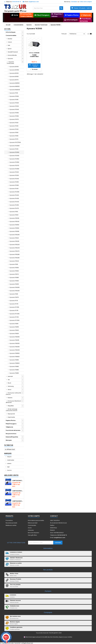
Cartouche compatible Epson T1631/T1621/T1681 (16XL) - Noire (18, 491)
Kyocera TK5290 (15, 258)
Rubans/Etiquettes (12, 437)
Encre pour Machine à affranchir (13, 402)
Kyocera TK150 (14, 133)
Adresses (31, 530)
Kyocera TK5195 (14, 231)
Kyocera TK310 (14, 149)
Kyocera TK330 (14, 175)
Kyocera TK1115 (14, 100)
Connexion (74, 2)
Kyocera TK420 (14, 195)
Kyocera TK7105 (14, 307)
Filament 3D (11, 414)
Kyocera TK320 (14, 172)
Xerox (9, 390)
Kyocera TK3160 (14, 162)
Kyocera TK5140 (14, 221)
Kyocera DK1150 (14, 70)
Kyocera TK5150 (14, 225)
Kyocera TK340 (14, 179)
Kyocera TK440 (14, 202)
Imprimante (11, 417)
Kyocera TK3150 (14, 159)
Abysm (9, 457)
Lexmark (10, 376)
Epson (10, 49)
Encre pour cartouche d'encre (13, 394)
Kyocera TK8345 (15, 350)
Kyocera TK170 (14, 139)
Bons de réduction (33, 533)
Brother (10, 39)
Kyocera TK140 (14, 129)
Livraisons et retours (16, 552)
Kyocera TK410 (14, 189)
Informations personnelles (36, 520)
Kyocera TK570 (14, 274)
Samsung (11, 386)
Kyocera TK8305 (15, 337)
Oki (9, 380)
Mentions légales (15, 622)
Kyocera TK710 (14, 304)
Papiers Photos (11, 420)
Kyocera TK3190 (14, 169)
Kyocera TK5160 (14, 228)
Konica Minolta (12, 55)
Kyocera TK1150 (14, 113)
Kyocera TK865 (14, 366)
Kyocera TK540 (14, 261)
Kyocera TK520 (14, 238)
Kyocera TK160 (14, 136)
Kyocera (10, 59)
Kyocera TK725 (14, 317)
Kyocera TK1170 (14, 119)
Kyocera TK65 (14, 294)
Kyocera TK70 (14, 301)
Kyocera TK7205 (15, 314)
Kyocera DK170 (14, 80)
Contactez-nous (15, 606)
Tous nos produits (15, 585)
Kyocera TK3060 (15, 146)
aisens (9, 463)
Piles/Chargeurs (11, 424)
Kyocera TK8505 (15, 353)
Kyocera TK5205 (15, 235)
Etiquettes (11, 406)
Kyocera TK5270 (15, 251)
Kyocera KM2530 (15, 90)
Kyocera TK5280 (15, 254)
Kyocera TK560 (14, 271)
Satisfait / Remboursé (16, 558)
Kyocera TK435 (14, 198)
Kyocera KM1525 (15, 86)
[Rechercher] (48, 8)
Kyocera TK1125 (14, 103)
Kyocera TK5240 (15, 248)
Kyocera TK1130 (14, 106)
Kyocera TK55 (14, 264)
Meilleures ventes (11, 525)
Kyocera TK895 (14, 373)
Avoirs (30, 528)
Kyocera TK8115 (14, 327)
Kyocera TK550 (14, 268)
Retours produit (33, 523)
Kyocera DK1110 (14, 67)
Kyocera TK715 (14, 310)
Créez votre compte (86, 2)
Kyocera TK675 (14, 297)
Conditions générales (16, 627)
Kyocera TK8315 (14, 340)
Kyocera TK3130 (14, 156)
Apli (8, 467)
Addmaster (11, 460)
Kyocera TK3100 (14, 152)
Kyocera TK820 (14, 330)
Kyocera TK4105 (14, 192)
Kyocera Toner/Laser (10, 63)
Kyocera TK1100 (14, 96)
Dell (9, 45)
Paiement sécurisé (15, 600)
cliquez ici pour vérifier (65, 637)
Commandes (32, 525)
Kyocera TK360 (14, 185)
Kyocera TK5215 (14, 241)
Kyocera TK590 (14, 281)
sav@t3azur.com (34, 2)
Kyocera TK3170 (14, 165)
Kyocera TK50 (14, 212)
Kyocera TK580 (14, 278)
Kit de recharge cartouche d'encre (11, 410)
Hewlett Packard (13, 52)
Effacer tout (10, 449)
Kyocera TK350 (14, 182)
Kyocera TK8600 (15, 363)
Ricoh (9, 383)
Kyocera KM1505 (15, 83)
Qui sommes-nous (15, 616)
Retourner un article (16, 563)
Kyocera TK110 (14, 93)
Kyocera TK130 (14, 126)
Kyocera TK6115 (14, 284)
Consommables (11, 35)
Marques (9, 440)
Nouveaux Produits (16, 579)
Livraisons (13, 595)
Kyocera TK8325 (15, 343)
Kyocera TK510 (14, 215)
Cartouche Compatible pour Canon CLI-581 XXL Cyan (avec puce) (18, 501)
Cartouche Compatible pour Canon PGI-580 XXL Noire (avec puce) (18, 481)
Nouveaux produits (11, 523)
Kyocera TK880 (14, 370)
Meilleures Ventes (11, 475)
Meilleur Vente (14, 574)
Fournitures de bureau (13, 430)
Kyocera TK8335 (15, 347)
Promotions (9, 520)
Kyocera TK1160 (14, 116)
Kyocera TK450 (14, 205)
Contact (54, 516)
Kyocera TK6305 (15, 287)
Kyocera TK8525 (15, 357)
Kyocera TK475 (14, 208)
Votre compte (34, 516)
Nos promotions (11, 434)
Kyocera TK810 (14, 324)
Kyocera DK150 (14, 76)
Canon (10, 42)
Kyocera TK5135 (14, 218)
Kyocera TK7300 (15, 320)
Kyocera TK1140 (14, 109)
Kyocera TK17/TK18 (15, 142)
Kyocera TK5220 (15, 245)
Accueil (7, 29)
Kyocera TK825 (14, 334)
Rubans (10, 398)
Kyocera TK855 (14, 360)
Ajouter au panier (34, 66)
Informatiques (11, 32)
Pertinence (77, 34)
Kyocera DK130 (14, 73)
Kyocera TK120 (14, 123)
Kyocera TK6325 (15, 291)
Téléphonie (9, 427)
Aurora (9, 470)
